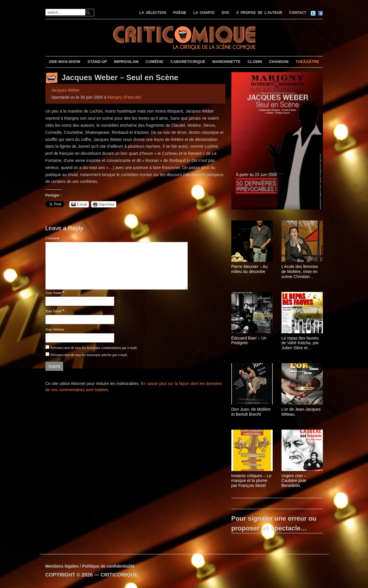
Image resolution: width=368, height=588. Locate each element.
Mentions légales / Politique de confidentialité (90, 566)
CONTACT (298, 13)
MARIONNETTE (226, 62)
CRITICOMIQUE (119, 575)
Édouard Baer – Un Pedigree (249, 341)
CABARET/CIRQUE (188, 62)
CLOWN (255, 62)
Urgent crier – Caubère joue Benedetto (294, 481)
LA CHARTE (204, 13)
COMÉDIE (154, 62)
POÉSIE (180, 13)
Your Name (54, 293)
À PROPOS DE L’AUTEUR (259, 13)
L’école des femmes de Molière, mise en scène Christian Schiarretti (300, 272)
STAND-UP (97, 62)
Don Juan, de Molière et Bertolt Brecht (251, 412)
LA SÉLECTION (153, 13)
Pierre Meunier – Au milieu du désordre (250, 269)
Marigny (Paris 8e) (124, 97)
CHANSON (279, 62)
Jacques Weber (66, 90)
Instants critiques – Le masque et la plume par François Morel (251, 481)
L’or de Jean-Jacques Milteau (301, 412)
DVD (225, 13)
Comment (52, 238)
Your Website (55, 329)
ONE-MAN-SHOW (64, 62)
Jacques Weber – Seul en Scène (120, 77)
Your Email (54, 311)
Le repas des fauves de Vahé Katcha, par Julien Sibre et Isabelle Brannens (300, 343)
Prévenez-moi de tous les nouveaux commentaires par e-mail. (94, 348)
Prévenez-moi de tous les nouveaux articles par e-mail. (89, 355)
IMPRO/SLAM (126, 62)
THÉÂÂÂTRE (307, 62)
